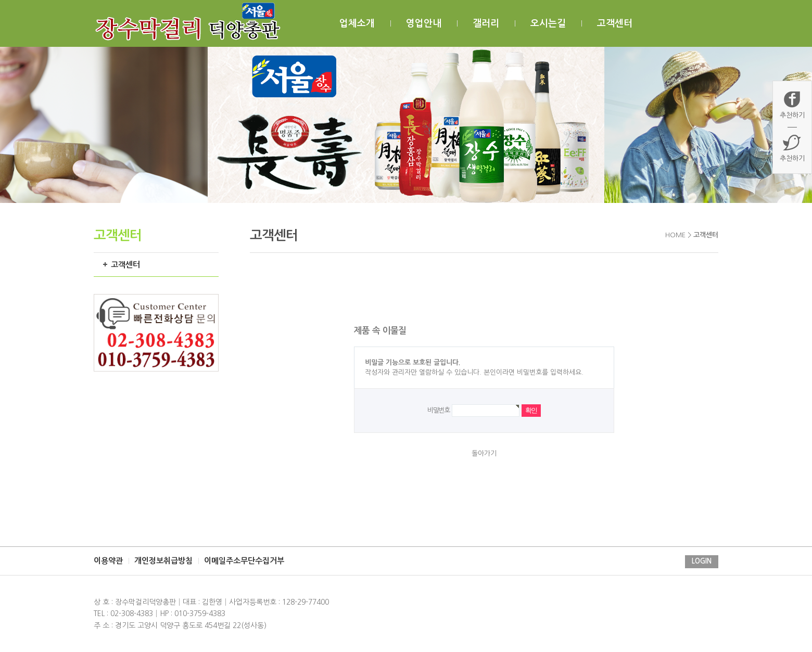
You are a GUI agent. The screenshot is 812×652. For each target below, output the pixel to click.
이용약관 (108, 561)
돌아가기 (484, 453)
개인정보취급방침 (163, 561)
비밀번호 (439, 410)
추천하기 (792, 105)
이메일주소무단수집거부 (244, 561)
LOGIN (702, 561)
